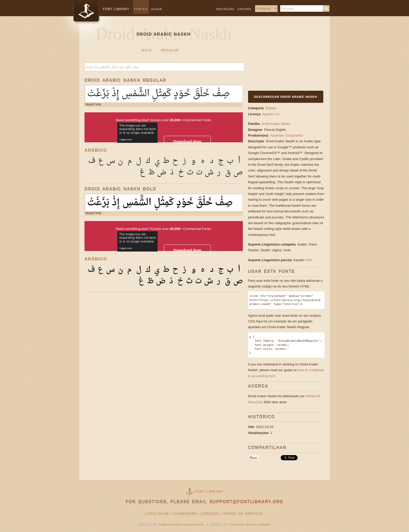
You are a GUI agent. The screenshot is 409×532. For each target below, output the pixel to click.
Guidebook (185, 514)
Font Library (209, 491)
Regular (170, 50)
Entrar (244, 9)
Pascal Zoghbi (276, 130)
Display (271, 108)
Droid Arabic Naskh (276, 124)
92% (309, 260)
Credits (210, 514)
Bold (147, 50)
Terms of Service (243, 514)
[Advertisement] (281, 57)
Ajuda (156, 9)
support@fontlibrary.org (246, 502)
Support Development (250, 525)
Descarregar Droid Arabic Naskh (285, 97)
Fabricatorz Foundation (181, 525)
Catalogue (157, 514)
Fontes (141, 9)
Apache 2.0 (271, 114)
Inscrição (225, 9)
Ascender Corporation (287, 135)
